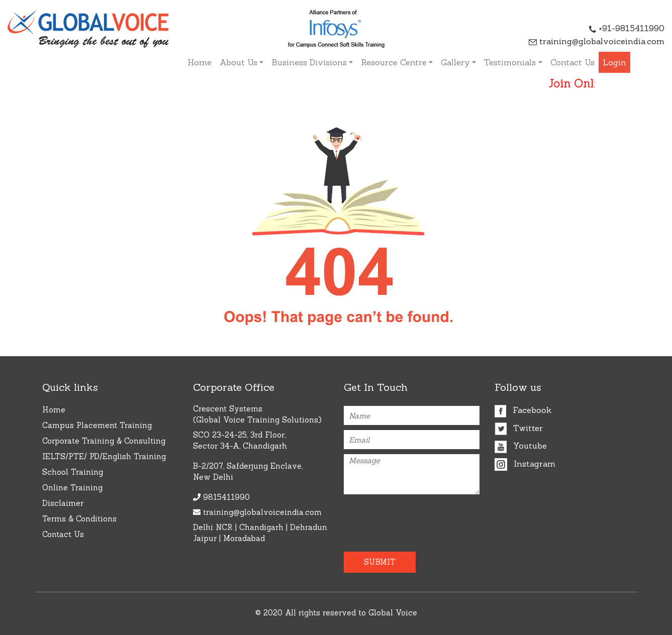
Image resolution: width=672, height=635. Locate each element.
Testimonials (510, 62)
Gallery (455, 62)
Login (614, 62)
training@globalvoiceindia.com (597, 41)
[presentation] (403, 519)
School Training (73, 472)
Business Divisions (309, 62)
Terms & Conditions (79, 519)
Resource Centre (394, 62)
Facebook (523, 410)
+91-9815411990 (627, 28)
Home (200, 62)
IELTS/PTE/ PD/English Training (104, 456)
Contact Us (572, 62)
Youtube (521, 446)
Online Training (72, 488)
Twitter (519, 428)
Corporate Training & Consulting (104, 441)
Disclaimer (63, 503)
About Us (238, 62)
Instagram (525, 464)
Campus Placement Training (97, 425)
